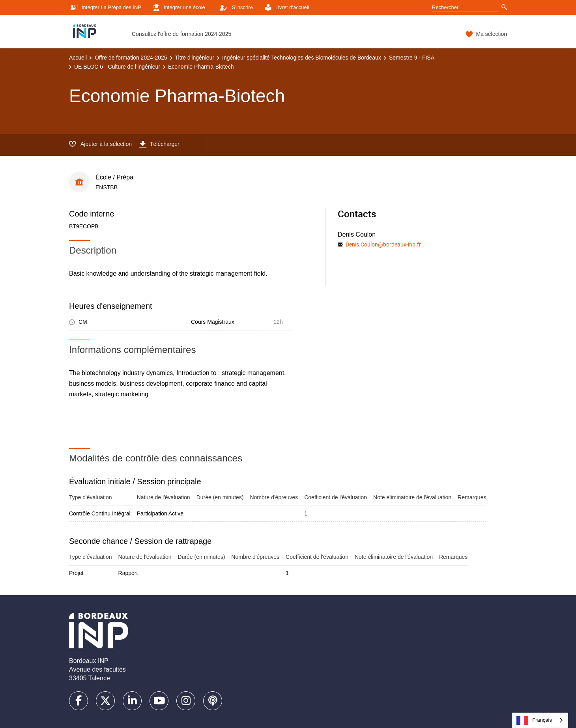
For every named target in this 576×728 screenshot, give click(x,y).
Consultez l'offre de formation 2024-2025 (181, 34)
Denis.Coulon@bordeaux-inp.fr (383, 244)
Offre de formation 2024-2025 (131, 58)
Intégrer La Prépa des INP (105, 8)
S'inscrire (234, 7)
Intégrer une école (178, 8)
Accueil (78, 58)
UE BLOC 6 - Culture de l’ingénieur (117, 67)
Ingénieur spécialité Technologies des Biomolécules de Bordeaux (302, 58)
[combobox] (540, 720)
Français (534, 721)
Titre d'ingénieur (195, 58)
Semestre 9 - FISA (412, 58)
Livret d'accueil (286, 8)
